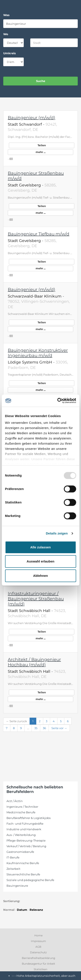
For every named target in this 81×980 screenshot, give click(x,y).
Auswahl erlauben (40, 561)
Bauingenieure (17, 886)
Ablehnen (40, 576)
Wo (6, 34)
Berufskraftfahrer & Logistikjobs (29, 818)
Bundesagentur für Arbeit (38, 964)
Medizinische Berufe (21, 812)
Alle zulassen (40, 547)
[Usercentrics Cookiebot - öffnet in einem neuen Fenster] (58, 401)
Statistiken (40, 969)
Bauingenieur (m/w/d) (32, 118)
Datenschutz (38, 952)
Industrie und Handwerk (24, 829)
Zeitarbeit (13, 869)
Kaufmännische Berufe (23, 863)
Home (38, 935)
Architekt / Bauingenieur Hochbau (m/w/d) (34, 662)
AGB (38, 947)
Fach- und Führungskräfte (25, 824)
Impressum (38, 941)
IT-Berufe (13, 857)
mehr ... (41, 152)
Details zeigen (57, 533)
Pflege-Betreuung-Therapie (26, 840)
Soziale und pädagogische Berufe (30, 880)
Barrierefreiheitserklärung (38, 958)
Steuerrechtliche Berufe (23, 874)
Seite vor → (59, 728)
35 (36, 728)
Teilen (42, 145)
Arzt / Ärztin (15, 801)
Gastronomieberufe (20, 852)
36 (44, 728)
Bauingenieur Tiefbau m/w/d (39, 234)
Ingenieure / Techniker (22, 807)
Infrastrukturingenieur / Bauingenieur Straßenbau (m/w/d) (36, 599)
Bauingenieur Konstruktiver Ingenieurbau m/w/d (38, 353)
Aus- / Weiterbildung (21, 835)
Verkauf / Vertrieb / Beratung (26, 846)
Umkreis (10, 53)
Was (6, 15)
